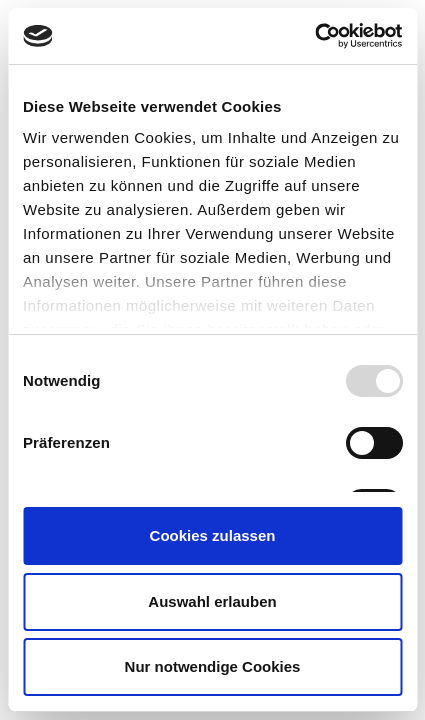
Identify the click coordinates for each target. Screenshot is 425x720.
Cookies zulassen (213, 535)
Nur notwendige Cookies (213, 666)
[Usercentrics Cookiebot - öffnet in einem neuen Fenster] (314, 36)
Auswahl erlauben (212, 601)
